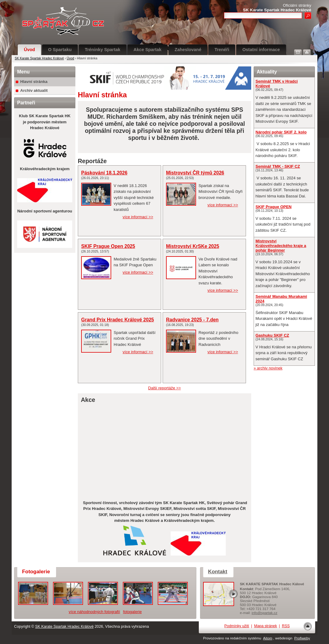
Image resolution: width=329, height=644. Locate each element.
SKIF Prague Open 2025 (108, 246)
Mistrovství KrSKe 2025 (193, 246)
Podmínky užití (237, 626)
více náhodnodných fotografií (94, 612)
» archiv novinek (268, 368)
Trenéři (222, 50)
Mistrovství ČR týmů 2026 (195, 173)
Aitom (268, 638)
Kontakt (218, 572)
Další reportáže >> (165, 388)
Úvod (29, 50)
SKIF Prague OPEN (274, 207)
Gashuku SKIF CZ (272, 335)
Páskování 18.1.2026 (104, 173)
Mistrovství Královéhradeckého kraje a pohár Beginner (281, 246)
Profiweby (302, 638)
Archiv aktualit (34, 90)
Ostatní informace (261, 50)
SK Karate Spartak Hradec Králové (39, 58)
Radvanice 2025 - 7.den (192, 320)
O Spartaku (60, 50)
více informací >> (138, 217)
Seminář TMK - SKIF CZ (278, 166)
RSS (286, 626)
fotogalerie (132, 612)
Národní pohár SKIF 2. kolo (281, 132)
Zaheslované (188, 50)
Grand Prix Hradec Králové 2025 (118, 320)
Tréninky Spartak (103, 50)
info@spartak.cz (264, 613)
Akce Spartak (147, 50)
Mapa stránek (265, 626)
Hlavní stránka (34, 82)
